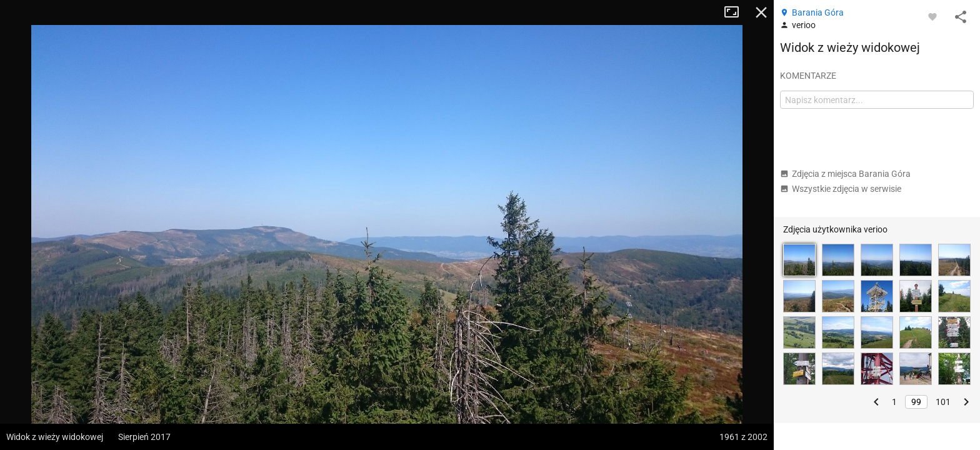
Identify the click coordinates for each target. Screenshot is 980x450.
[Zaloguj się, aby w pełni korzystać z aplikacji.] (932, 16)
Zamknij (761, 12)
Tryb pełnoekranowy (736, 12)
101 (943, 402)
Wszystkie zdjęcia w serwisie (841, 189)
